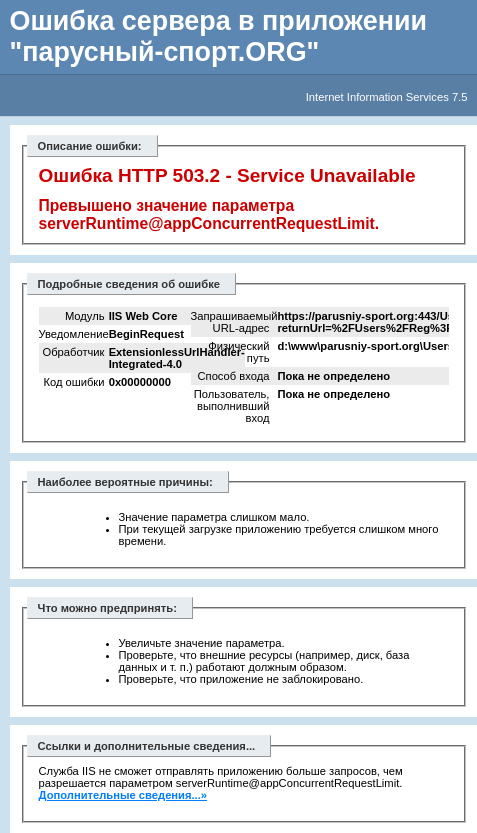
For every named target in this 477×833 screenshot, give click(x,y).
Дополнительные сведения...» (123, 795)
